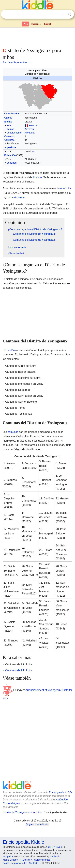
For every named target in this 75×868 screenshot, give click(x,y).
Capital (8, 118)
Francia (33, 125)
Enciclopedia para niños (15, 62)
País (9, 125)
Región (10, 129)
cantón (11, 350)
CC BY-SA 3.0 (55, 847)
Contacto (34, 863)
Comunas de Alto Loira (19, 670)
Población (10, 155)
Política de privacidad (14, 863)
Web (26, 24)
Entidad (8, 122)
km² (32, 151)
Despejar (63, 14)
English (48, 24)
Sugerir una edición (37, 824)
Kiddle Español (10, 860)
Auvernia (29, 129)
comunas (13, 432)
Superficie (10, 147)
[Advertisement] (37, 37)
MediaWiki (55, 856)
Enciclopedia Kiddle (60, 792)
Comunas (9, 140)
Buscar (69, 14)
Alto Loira (30, 133)
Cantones (9, 136)
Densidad (11, 163)
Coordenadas (12, 114)
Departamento (14, 133)
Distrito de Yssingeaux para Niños (22, 812)
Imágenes (36, 24)
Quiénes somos (42, 860)
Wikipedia (8, 856)
